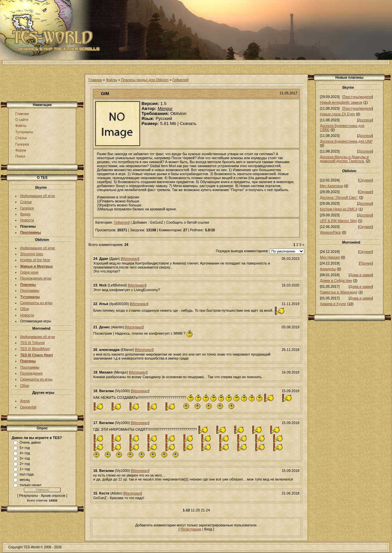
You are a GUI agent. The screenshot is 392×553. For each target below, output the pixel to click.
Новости (27, 220)
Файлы (21, 126)
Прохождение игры (36, 278)
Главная (22, 114)
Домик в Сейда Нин (336, 280)
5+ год (25, 448)
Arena (25, 401)
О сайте (22, 120)
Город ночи (29, 272)
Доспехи (365, 120)
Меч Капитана (331, 186)
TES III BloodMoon (35, 349)
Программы (30, 290)
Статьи (21, 138)
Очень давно (30, 442)
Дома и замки (361, 275)
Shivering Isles (32, 254)
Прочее (366, 263)
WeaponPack (330, 232)
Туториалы (24, 132)
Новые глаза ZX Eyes (337, 114)
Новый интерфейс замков (341, 102)
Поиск (20, 156)
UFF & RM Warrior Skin (338, 221)
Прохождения (31, 373)
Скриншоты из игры (36, 303)
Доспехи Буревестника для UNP (346, 141)
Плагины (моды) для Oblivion (145, 80)
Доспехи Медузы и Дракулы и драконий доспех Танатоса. (344, 159)
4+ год (25, 453)
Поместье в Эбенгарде (339, 292)
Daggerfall (28, 407)
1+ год (25, 469)
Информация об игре (38, 196)
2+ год (25, 464)
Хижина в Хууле (333, 304)
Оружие (366, 180)
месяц (25, 480)
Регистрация (191, 529)
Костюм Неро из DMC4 (339, 209)
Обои (25, 309)
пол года (27, 474)
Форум (21, 150)
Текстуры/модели (358, 97)
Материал (130, 259)
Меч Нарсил (330, 257)
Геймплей (181, 80)
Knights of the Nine (35, 260)
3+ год (25, 458)
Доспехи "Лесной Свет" (339, 197)
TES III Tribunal (32, 343)
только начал (30, 485)
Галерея (22, 144)
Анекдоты (328, 269)
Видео (25, 214)
